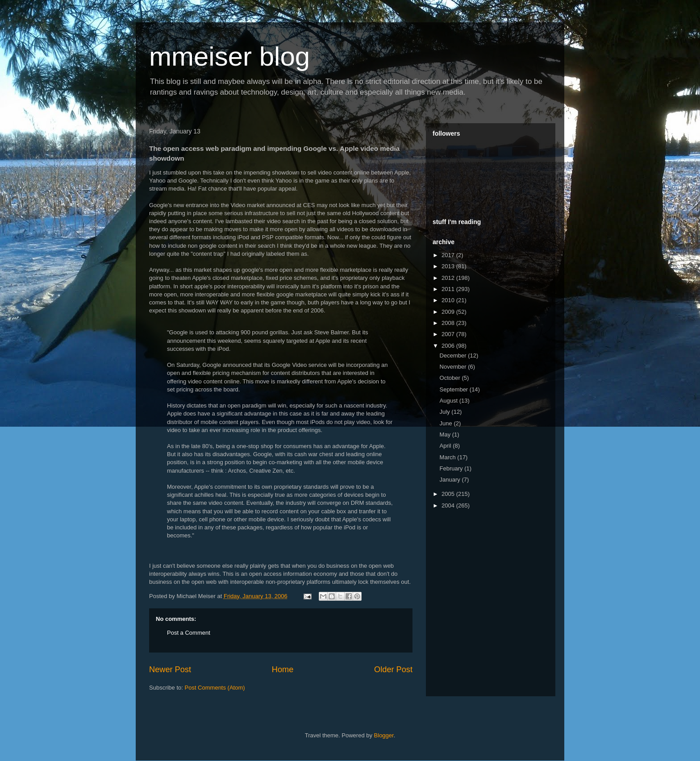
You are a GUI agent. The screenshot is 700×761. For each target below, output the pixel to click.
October (451, 378)
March (449, 457)
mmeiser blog (229, 56)
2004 (449, 505)
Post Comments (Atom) (215, 688)
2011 (449, 289)
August (450, 401)
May (446, 435)
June (447, 423)
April (446, 446)
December (454, 356)
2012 (449, 278)
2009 (449, 312)
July (446, 412)
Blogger (384, 735)
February (452, 468)
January (451, 480)
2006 (449, 346)
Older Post (393, 670)
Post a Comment (189, 633)
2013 (449, 266)
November (454, 367)
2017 (449, 255)
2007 (449, 334)
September (455, 389)
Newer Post (170, 670)
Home (283, 670)
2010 (449, 300)
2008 (449, 323)
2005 (449, 494)
